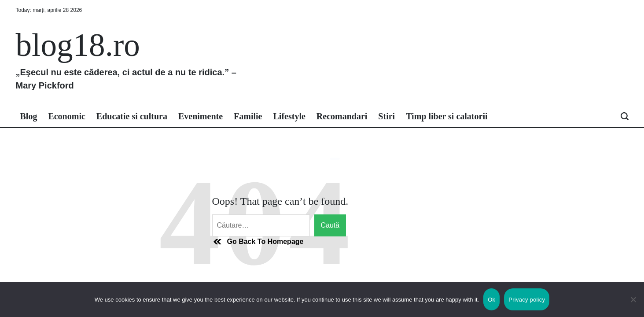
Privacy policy (527, 300)
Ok (491, 300)
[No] (633, 306)
